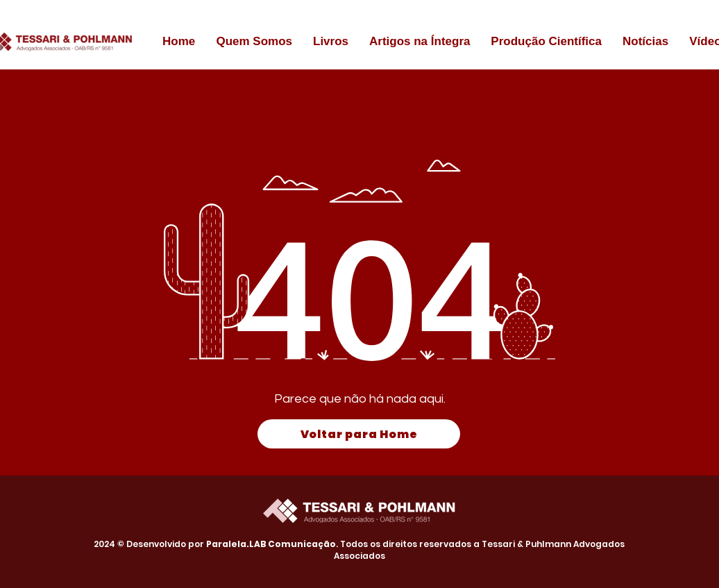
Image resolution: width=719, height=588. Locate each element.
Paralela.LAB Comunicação (271, 544)
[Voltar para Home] (359, 434)
